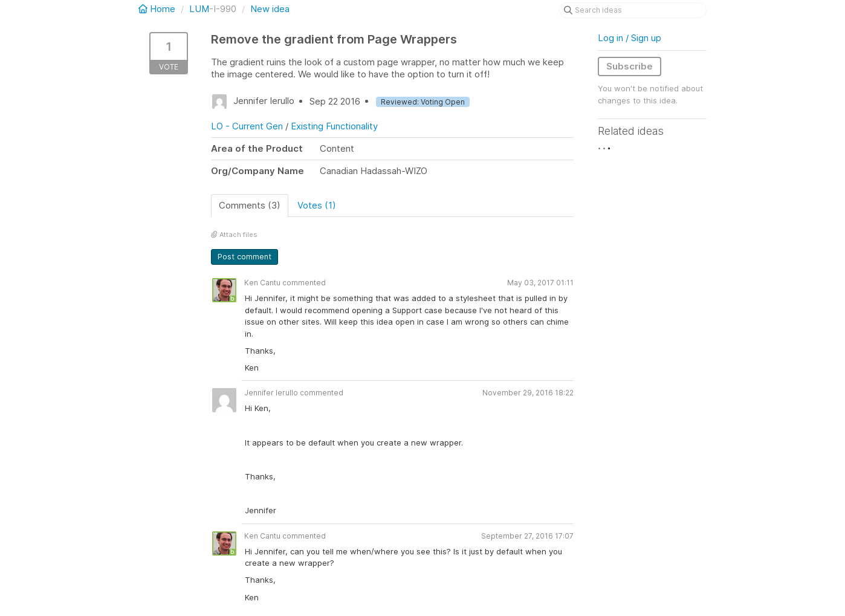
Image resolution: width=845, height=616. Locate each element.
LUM (199, 9)
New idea (270, 9)
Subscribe (630, 66)
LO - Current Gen (247, 126)
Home (158, 9)
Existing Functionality (334, 126)
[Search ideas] (633, 10)
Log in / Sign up (630, 38)
